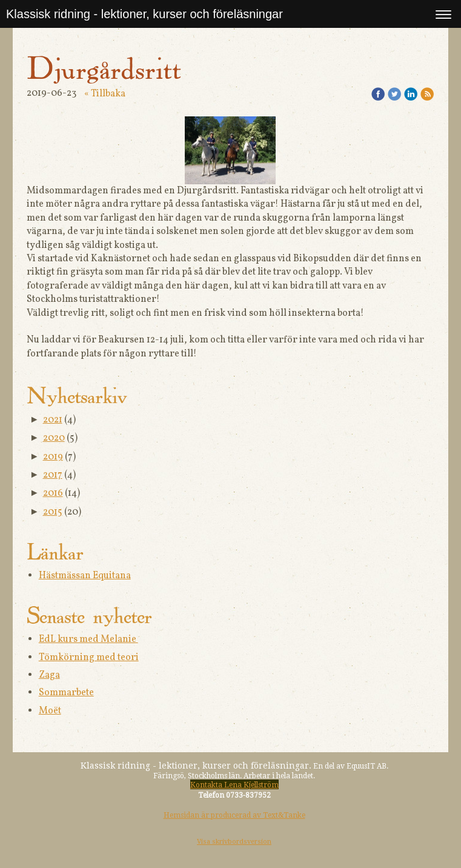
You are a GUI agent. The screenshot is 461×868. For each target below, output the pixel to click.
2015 (53, 512)
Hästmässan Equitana (85, 576)
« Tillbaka (105, 94)
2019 (53, 457)
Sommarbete (66, 693)
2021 (53, 420)
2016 (53, 493)
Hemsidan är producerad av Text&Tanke (234, 815)
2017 (53, 475)
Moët (50, 711)
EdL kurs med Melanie (88, 639)
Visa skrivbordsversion (234, 842)
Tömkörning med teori (89, 658)
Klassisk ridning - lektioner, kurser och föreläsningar (144, 14)
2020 (54, 438)
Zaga (49, 675)
